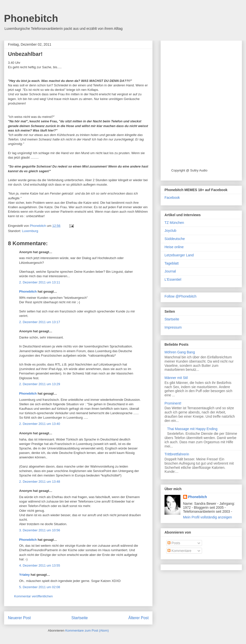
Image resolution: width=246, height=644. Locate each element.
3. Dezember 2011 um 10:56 (40, 530)
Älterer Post (139, 618)
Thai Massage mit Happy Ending (192, 429)
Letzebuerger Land (179, 255)
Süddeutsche (175, 239)
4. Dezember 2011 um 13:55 (40, 565)
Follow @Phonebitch (181, 296)
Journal (170, 271)
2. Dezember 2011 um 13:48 (40, 482)
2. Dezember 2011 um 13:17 (40, 322)
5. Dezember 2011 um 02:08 (40, 587)
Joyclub (170, 231)
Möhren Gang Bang (180, 352)
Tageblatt (172, 263)
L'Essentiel (173, 279)
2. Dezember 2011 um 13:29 (40, 384)
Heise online (174, 247)
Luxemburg (30, 231)
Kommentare (179, 551)
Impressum (173, 327)
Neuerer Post (19, 618)
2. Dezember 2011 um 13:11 (40, 282)
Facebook (172, 198)
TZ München (174, 223)
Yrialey (24, 575)
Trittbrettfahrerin (177, 454)
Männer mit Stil (176, 378)
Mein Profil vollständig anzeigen (208, 517)
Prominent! (173, 403)
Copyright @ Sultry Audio (189, 170)
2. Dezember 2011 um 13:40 (40, 424)
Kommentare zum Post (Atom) (87, 630)
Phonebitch (31, 18)
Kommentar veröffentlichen (33, 596)
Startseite (80, 618)
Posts (174, 543)
